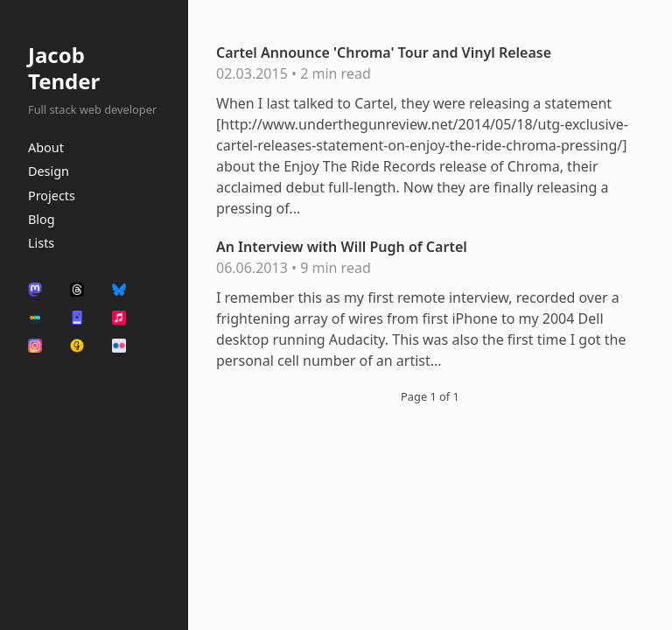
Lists (41, 243)
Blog (42, 219)
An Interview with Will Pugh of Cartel (342, 247)
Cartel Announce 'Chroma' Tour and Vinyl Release (384, 52)
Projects (52, 196)
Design (49, 171)
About (46, 147)
